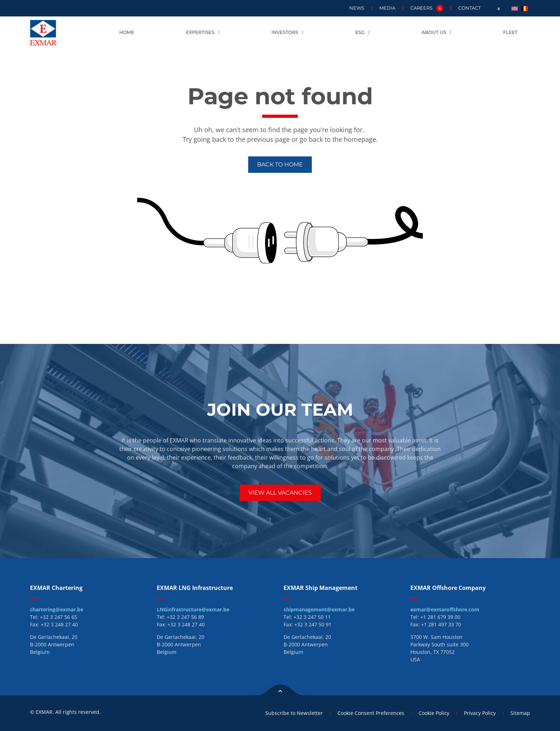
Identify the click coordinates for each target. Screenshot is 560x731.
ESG (362, 33)
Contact (469, 8)
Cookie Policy (434, 713)
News (357, 8)
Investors (287, 33)
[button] (499, 9)
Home (127, 32)
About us (436, 33)
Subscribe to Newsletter (294, 713)
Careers (427, 8)
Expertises (203, 33)
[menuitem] (515, 8)
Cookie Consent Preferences (371, 713)
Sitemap (520, 713)
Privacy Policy (480, 713)
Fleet (510, 32)
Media (387, 8)
